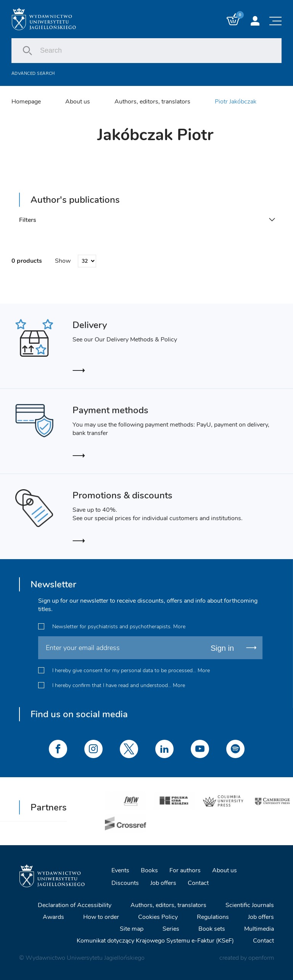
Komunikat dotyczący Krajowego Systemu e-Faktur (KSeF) (155, 941)
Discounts (125, 883)
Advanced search (33, 74)
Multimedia (259, 929)
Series (171, 929)
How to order (101, 917)
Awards (53, 917)
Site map (132, 929)
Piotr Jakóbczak (236, 102)
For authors (185, 870)
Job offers (163, 883)
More (179, 627)
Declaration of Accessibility (75, 905)
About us (78, 102)
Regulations (213, 917)
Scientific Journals (250, 905)
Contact (198, 883)
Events (120, 870)
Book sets (212, 929)
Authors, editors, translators (152, 102)
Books (149, 870)
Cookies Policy (158, 917)
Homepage (26, 102)
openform (261, 958)
